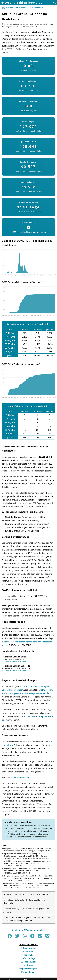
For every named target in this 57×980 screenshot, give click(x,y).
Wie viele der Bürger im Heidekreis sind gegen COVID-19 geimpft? (28, 910)
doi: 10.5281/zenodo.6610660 (22, 864)
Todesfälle (29, 955)
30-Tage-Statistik (28, 962)
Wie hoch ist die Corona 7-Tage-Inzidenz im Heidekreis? (28, 894)
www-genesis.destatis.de (32, 858)
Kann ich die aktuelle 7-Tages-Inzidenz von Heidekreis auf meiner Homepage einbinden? (27, 919)
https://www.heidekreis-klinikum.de (15, 661)
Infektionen (29, 951)
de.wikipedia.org (27, 851)
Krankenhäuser (28, 972)
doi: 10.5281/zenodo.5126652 (22, 872)
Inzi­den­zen (29, 716)
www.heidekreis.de (20, 778)
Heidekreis (38, 8)
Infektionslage (29, 958)
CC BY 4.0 (26, 866)
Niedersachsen (25, 8)
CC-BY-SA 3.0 (47, 851)
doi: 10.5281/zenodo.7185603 (21, 888)
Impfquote (28, 965)
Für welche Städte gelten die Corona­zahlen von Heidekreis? (24, 901)
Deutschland (11, 8)
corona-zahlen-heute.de (24, 3)
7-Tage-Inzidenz (28, 948)
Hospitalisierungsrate (28, 969)
